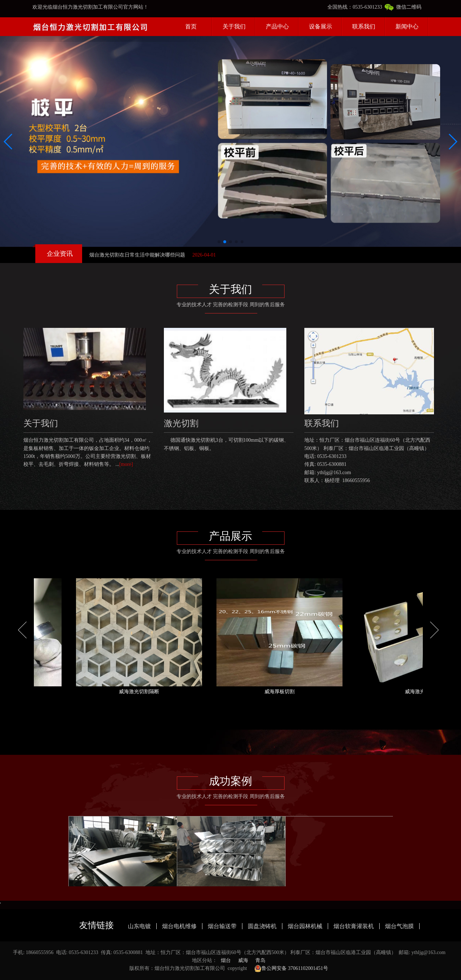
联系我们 (364, 26)
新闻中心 (407, 26)
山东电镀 (139, 926)
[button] (219, 242)
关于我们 (234, 26)
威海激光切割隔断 (195, 692)
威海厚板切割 (335, 692)
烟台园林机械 (305, 926)
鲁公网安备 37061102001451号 (291, 968)
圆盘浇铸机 (262, 926)
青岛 (260, 960)
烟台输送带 (222, 926)
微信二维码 (403, 7)
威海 (243, 960)
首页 (191, 26)
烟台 (226, 960)
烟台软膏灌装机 (354, 926)
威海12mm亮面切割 (54, 692)
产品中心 (277, 26)
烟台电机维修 (179, 926)
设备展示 (321, 26)
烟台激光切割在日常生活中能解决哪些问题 (137, 255)
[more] (126, 464)
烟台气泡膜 (399, 926)
